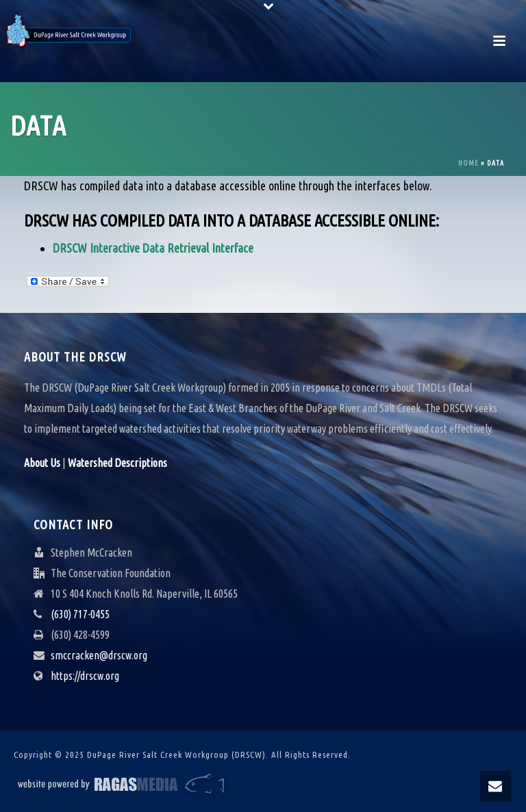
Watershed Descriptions (117, 463)
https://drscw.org (85, 676)
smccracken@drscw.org (99, 655)
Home (468, 163)
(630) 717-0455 (80, 614)
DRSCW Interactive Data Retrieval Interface (153, 248)
